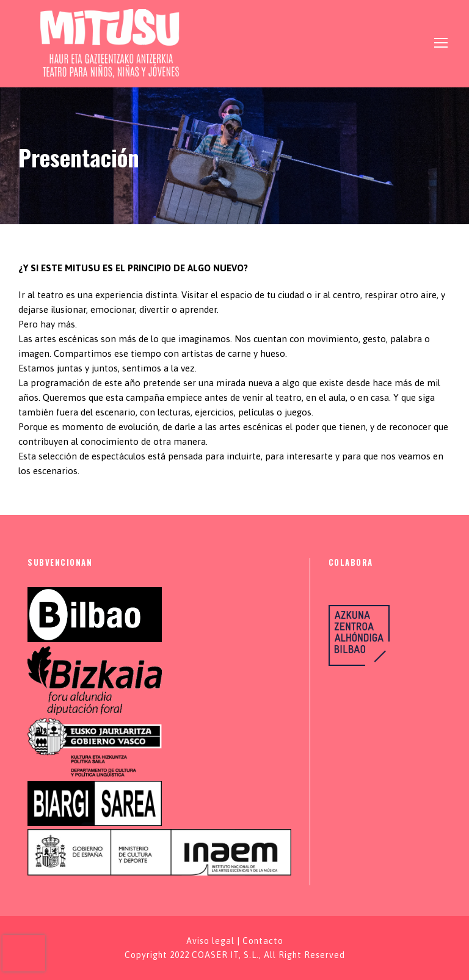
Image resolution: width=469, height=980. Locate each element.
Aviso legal (210, 941)
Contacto (263, 941)
